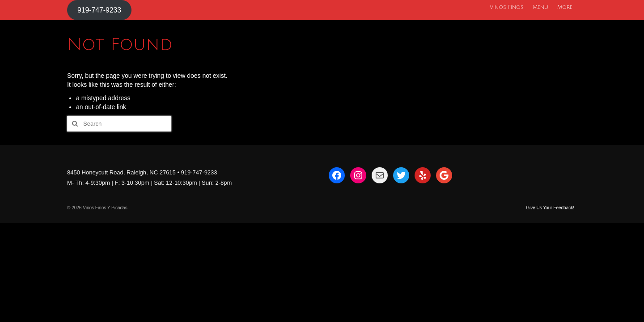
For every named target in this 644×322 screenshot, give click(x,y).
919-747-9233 (99, 10)
